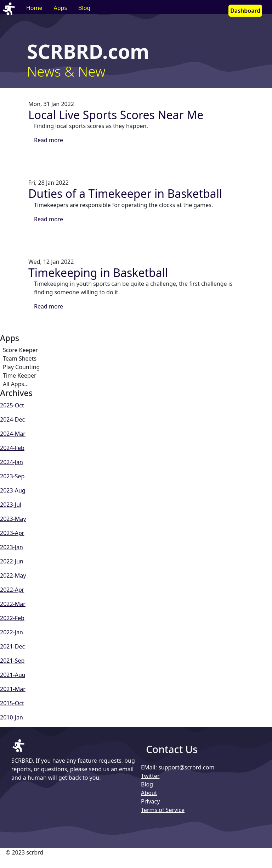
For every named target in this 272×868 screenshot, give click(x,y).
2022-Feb (12, 618)
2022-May (13, 575)
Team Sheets (20, 358)
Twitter (150, 776)
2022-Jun (12, 561)
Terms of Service (163, 810)
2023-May (13, 519)
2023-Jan (12, 547)
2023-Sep (12, 476)
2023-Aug (13, 490)
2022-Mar (13, 604)
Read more (49, 140)
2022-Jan (12, 632)
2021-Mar (13, 689)
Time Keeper (20, 375)
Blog (84, 8)
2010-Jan (12, 717)
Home (34, 8)
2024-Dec (12, 419)
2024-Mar (13, 434)
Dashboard (245, 11)
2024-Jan (12, 462)
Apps (61, 8)
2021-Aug (13, 675)
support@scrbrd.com (186, 767)
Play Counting (21, 367)
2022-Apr (12, 590)
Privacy (150, 801)
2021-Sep (12, 661)
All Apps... (16, 384)
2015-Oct (12, 703)
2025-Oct (12, 405)
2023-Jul (11, 505)
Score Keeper (20, 350)
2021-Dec (12, 646)
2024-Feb (12, 448)
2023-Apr (12, 533)
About (149, 793)
